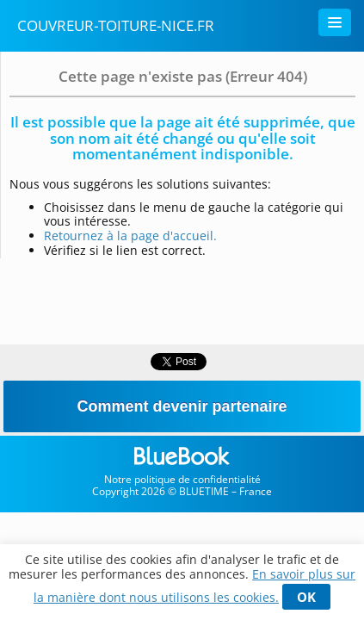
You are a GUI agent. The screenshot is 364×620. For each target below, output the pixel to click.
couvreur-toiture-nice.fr (116, 25)
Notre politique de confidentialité (182, 479)
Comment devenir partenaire (182, 406)
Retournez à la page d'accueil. (130, 236)
